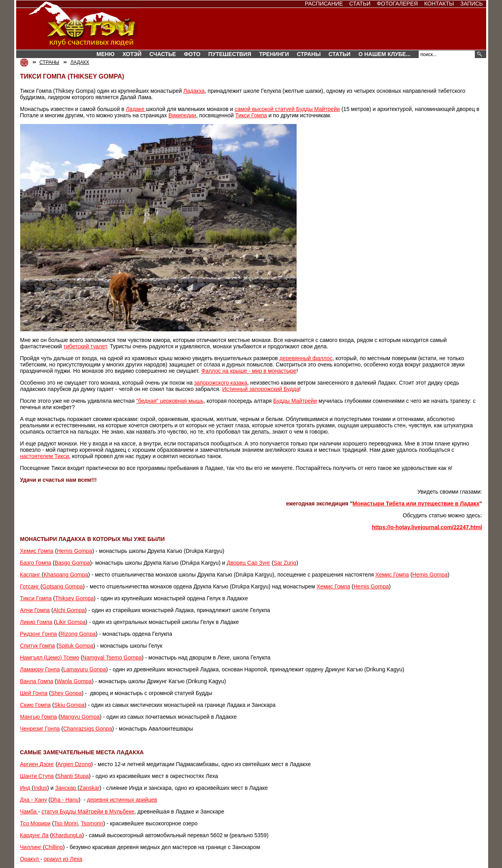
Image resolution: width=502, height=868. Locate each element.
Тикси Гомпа (251, 115)
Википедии (182, 115)
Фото (192, 54)
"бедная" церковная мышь (170, 401)
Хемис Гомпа (37, 551)
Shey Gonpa (66, 693)
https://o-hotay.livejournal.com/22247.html (427, 527)
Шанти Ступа (37, 776)
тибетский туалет (85, 346)
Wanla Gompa (74, 681)
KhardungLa (67, 835)
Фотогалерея (397, 4)
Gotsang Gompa (63, 586)
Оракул (30, 859)
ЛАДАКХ (80, 62)
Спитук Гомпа (38, 646)
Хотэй (132, 54)
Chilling (54, 847)
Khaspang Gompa (66, 575)
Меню (105, 54)
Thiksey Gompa (74, 598)
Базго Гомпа (36, 563)
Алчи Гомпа (35, 610)
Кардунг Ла (34, 835)
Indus (40, 788)
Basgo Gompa (72, 563)
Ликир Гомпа (36, 622)
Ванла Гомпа (37, 681)
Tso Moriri (66, 823)
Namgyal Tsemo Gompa (112, 658)
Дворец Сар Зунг (248, 563)
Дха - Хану (34, 800)
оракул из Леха (63, 859)
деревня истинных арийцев (122, 800)
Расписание (324, 4)
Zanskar (89, 788)
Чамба (29, 812)
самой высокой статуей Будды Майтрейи (287, 109)
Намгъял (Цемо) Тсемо (50, 658)
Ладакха (194, 91)
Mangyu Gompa (80, 717)
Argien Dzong (74, 764)
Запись (471, 4)
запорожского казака (220, 383)
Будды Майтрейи (295, 401)
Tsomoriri (92, 823)
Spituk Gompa (76, 646)
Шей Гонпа (34, 693)
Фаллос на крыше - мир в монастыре (249, 371)
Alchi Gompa (69, 610)
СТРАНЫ (309, 54)
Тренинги (274, 54)
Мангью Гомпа (39, 717)
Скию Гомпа (36, 705)
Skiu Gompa (69, 705)
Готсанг (30, 586)
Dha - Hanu (64, 800)
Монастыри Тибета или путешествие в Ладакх (416, 504)
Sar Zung (285, 563)
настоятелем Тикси (45, 456)
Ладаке (136, 109)
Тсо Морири (35, 823)
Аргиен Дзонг (37, 764)
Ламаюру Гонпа (40, 669)
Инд (26, 788)
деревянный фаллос (306, 358)
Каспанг (31, 575)
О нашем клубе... (384, 54)
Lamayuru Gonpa (85, 669)
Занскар (67, 788)
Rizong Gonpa (78, 634)
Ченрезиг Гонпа (40, 729)
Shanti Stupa (73, 776)
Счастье (163, 54)
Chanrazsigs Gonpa (88, 729)
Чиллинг (32, 847)
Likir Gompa (71, 622)
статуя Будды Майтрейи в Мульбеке (88, 812)
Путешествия (230, 54)
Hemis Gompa (74, 551)
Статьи (360, 4)
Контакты (439, 4)
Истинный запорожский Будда (260, 389)
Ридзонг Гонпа (39, 634)
